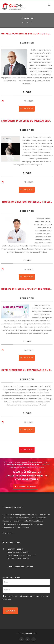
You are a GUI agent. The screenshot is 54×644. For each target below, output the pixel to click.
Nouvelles (26, 23)
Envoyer (10, 611)
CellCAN (29, 633)
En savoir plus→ (9, 533)
